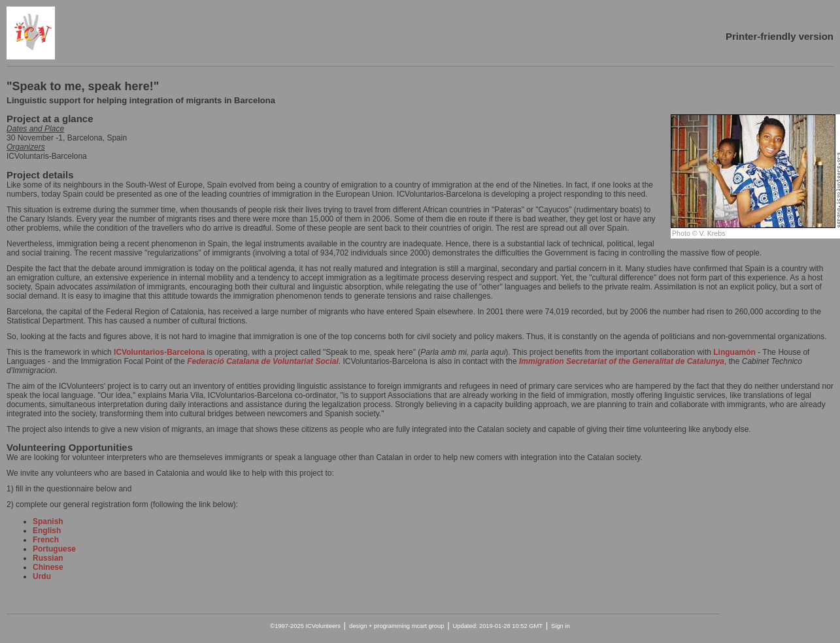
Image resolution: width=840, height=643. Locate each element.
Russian (48, 558)
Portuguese (54, 549)
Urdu (42, 576)
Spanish (48, 521)
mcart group (428, 626)
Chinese (48, 567)
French (46, 540)
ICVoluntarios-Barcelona (160, 352)
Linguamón (735, 352)
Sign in (561, 626)
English (47, 531)
